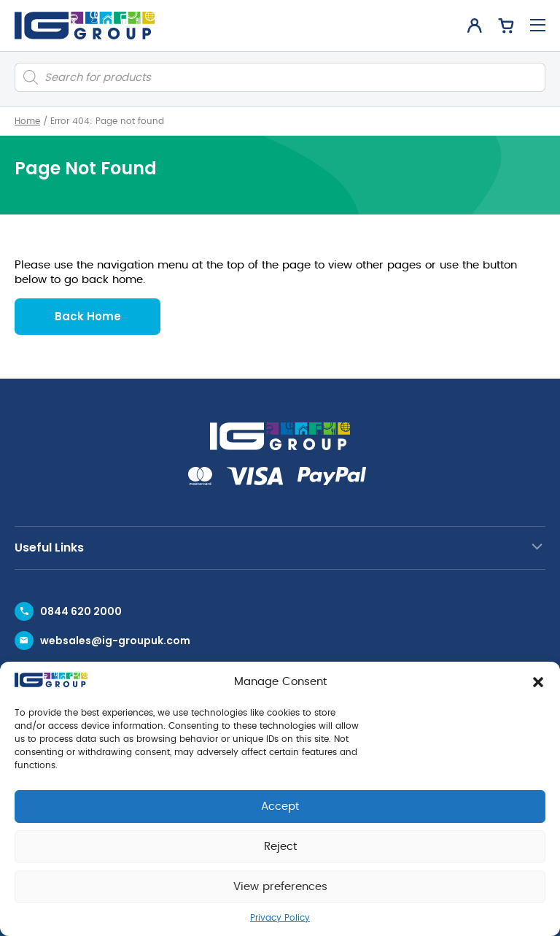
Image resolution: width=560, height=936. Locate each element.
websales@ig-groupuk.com (115, 641)
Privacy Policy (280, 918)
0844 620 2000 (81, 611)
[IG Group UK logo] (85, 26)
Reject (280, 847)
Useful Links (49, 548)
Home (27, 121)
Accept (280, 807)
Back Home (88, 316)
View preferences (280, 887)
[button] (538, 682)
